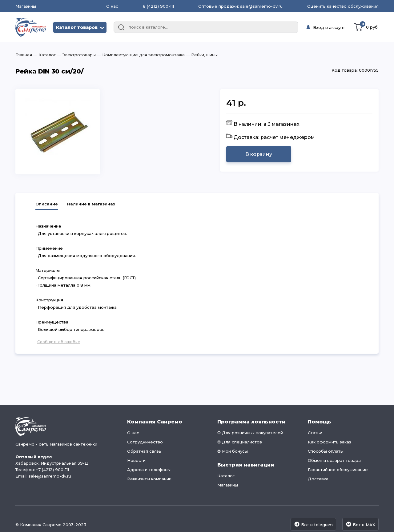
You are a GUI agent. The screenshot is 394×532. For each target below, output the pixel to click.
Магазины (26, 6)
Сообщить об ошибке (59, 342)
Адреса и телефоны (149, 470)
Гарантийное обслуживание (338, 470)
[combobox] (206, 27)
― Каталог (44, 55)
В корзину (259, 154)
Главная (24, 55)
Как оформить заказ (330, 442)
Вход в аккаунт (329, 27)
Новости (136, 460)
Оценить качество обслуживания (343, 6)
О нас (112, 6)
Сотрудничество (145, 442)
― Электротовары (76, 55)
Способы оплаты (326, 451)
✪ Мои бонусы (233, 451)
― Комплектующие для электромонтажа (140, 55)
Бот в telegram (313, 524)
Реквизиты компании (149, 479)
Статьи (315, 433)
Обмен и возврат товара (334, 460)
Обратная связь (144, 451)
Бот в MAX (360, 524)
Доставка (318, 479)
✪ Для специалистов (240, 442)
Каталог (226, 476)
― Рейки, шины (201, 55)
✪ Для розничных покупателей (250, 433)
